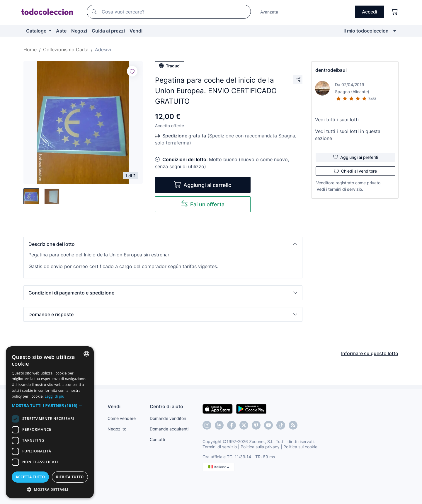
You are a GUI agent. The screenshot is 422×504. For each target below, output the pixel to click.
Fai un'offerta (203, 204)
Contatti (157, 439)
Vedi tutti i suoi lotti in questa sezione (348, 135)
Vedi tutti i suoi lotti (337, 120)
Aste (61, 31)
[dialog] (50, 422)
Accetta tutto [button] (30, 477)
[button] (163, 244)
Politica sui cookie (300, 447)
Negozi (79, 31)
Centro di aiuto (166, 406)
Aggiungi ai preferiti (356, 157)
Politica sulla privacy (260, 447)
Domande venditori (168, 418)
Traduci (170, 66)
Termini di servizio (220, 447)
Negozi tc (117, 429)
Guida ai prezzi (108, 31)
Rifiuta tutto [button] (70, 477)
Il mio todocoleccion (366, 31)
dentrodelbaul (331, 70)
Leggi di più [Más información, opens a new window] (55, 396)
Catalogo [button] (37, 31)
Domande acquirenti (169, 429)
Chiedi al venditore (355, 171)
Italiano (219, 467)
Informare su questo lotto (370, 353)
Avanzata (269, 12)
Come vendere (122, 418)
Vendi (136, 31)
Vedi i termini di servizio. (340, 189)
